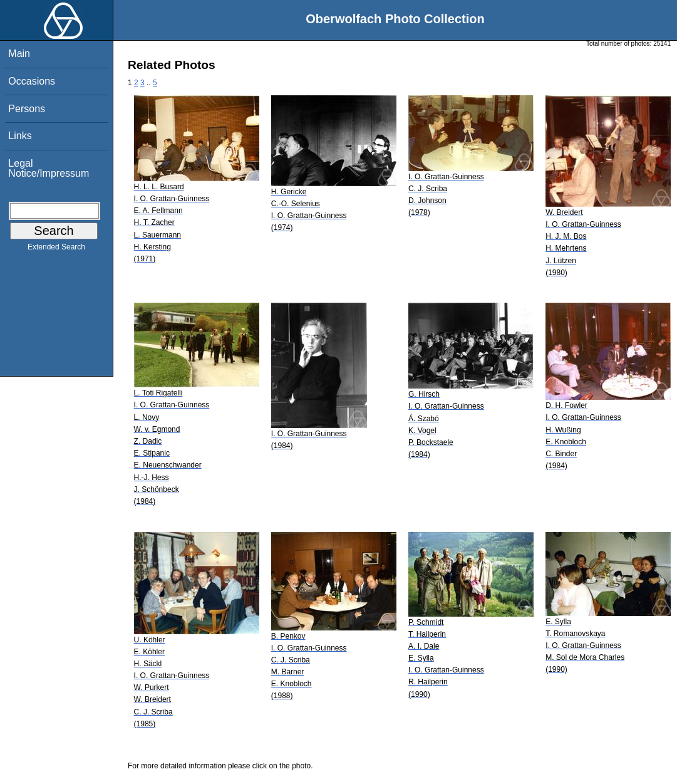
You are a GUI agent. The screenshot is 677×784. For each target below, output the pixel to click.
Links (20, 136)
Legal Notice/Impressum (49, 168)
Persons (27, 109)
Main (19, 54)
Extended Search (56, 249)
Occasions (32, 81)
